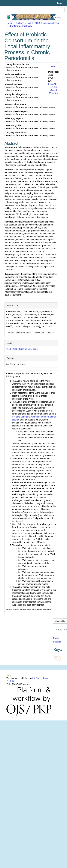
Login (60, 3)
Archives (20, 23)
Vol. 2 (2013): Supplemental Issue (44, 23)
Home (10, 23)
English (57, 638)
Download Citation (45, 333)
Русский (57, 642)
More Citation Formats (19, 333)
